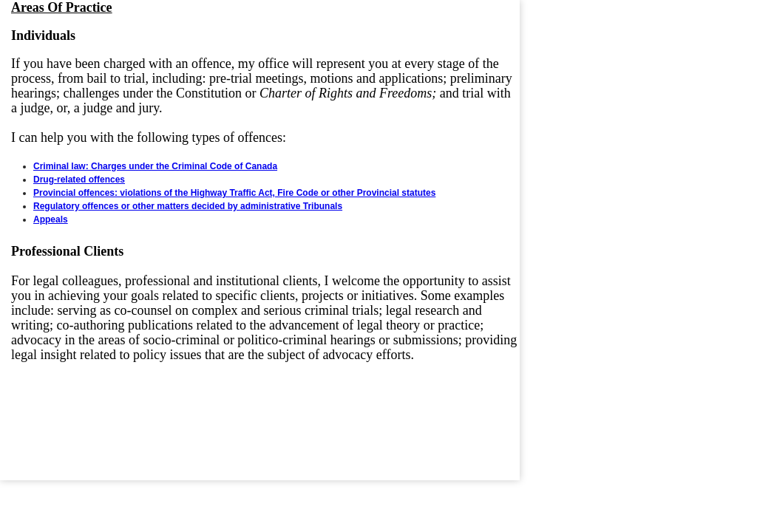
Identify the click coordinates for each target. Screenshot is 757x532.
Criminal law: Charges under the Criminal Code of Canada (155, 166)
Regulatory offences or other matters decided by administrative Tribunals (188, 206)
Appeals (51, 219)
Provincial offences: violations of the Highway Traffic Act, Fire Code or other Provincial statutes (234, 193)
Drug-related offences (79, 180)
